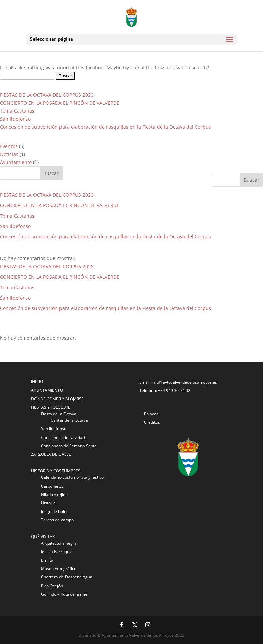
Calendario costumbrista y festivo (72, 477)
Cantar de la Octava (69, 420)
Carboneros (52, 486)
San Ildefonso (15, 119)
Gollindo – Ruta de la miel (65, 594)
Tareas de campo (57, 520)
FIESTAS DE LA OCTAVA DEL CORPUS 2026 (47, 95)
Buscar (252, 180)
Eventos (9, 146)
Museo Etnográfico (59, 568)
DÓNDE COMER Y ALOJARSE (57, 399)
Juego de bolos (55, 511)
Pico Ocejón (52, 586)
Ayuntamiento (16, 162)
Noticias (9, 154)
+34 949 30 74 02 (174, 390)
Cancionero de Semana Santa (69, 446)
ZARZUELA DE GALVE (51, 454)
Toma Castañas (17, 111)
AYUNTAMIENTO (47, 390)
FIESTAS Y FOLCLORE (51, 407)
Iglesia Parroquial (57, 552)
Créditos (152, 422)
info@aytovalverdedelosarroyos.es (184, 382)
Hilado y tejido (54, 494)
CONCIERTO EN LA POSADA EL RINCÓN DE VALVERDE (60, 103)
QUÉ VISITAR (43, 536)
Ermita (47, 560)
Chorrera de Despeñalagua (67, 577)
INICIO (37, 382)
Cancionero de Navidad (63, 437)
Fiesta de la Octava (59, 414)
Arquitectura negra (59, 543)
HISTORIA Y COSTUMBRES (56, 471)
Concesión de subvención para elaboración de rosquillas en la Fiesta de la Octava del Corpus (105, 127)
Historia (48, 503)
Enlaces (151, 414)
